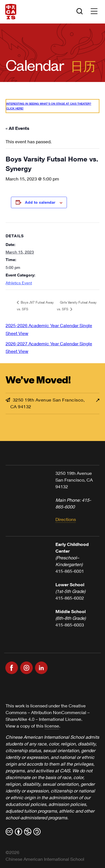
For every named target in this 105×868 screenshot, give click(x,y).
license (52, 726)
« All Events (17, 128)
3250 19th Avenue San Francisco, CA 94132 (45, 403)
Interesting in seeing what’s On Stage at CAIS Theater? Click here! (49, 106)
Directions (66, 519)
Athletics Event (19, 283)
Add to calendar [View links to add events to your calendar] (40, 202)
